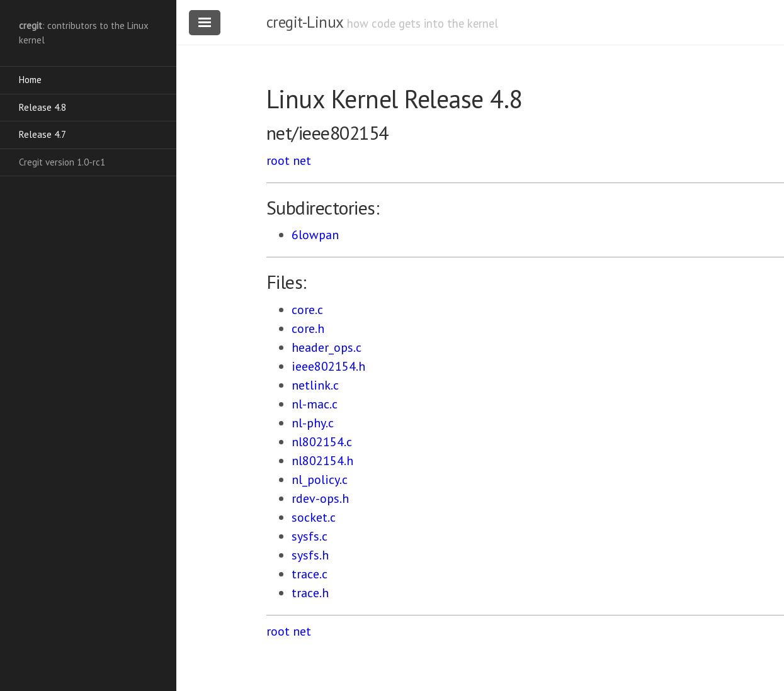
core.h (308, 329)
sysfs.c (310, 536)
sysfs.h (310, 555)
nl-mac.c (315, 404)
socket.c (314, 517)
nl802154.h (322, 461)
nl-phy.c (313, 423)
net (302, 160)
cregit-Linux (305, 22)
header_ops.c (327, 347)
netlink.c (315, 385)
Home (30, 80)
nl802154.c (322, 442)
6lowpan (315, 235)
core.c (307, 310)
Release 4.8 (43, 107)
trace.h (310, 593)
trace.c (310, 574)
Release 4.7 (43, 134)
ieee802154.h (328, 366)
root (278, 160)
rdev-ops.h (320, 498)
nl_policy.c (320, 480)
